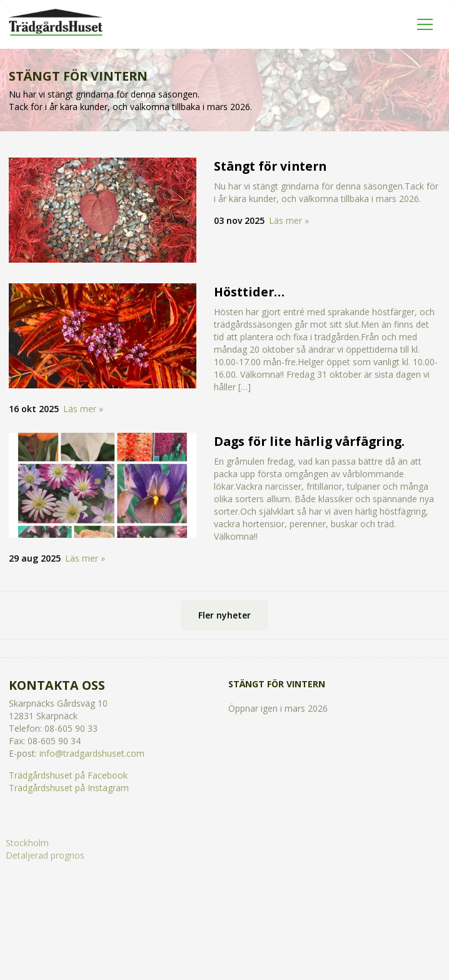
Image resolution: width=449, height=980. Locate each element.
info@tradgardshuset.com (92, 753)
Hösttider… (249, 292)
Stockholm (27, 843)
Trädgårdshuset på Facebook (68, 775)
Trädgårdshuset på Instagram (69, 788)
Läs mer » (289, 220)
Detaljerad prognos (45, 855)
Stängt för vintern (270, 166)
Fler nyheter (224, 615)
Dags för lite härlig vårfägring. (309, 441)
